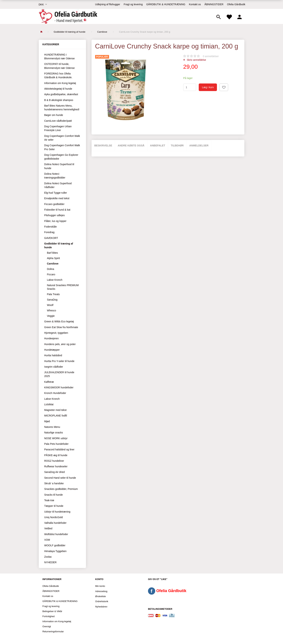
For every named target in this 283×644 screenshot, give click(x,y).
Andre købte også (131, 145)
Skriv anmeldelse (196, 60)
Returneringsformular (53, 632)
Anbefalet (158, 145)
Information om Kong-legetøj (57, 621)
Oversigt (47, 627)
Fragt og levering (133, 4)
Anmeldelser (199, 145)
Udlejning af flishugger (108, 4)
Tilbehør (177, 145)
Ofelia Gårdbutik (236, 4)
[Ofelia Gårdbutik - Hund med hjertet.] (68, 16)
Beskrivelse (103, 145)
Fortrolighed (48, 616)
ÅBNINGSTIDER (214, 4)
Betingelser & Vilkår (52, 611)
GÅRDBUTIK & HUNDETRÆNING (166, 4)
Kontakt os (195, 4)
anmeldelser (211, 56)
